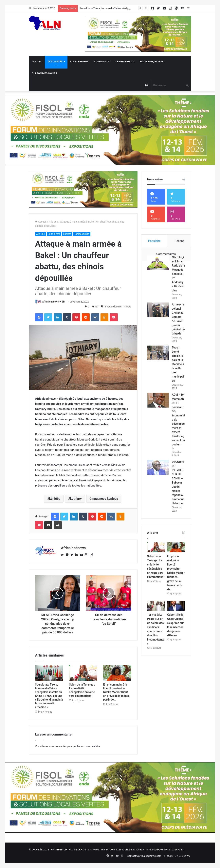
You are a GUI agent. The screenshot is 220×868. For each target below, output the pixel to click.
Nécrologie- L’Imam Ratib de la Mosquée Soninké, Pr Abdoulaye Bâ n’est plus (178, 274)
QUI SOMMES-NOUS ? (44, 73)
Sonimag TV (102, 62)
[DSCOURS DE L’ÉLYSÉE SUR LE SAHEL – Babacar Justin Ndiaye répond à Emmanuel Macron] (158, 467)
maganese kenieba (105, 499)
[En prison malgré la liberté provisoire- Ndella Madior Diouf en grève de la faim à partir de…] (117, 673)
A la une (53, 222)
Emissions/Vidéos (152, 62)
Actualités (55, 62)
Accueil (37, 62)
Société (67, 234)
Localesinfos (79, 62)
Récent (179, 241)
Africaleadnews (50, 302)
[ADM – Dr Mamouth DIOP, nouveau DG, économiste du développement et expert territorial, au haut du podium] (158, 400)
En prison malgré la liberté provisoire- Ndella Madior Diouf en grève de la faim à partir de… (116, 692)
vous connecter (58, 746)
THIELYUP (61, 850)
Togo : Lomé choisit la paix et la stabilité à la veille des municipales (178, 364)
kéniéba (55, 499)
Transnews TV (125, 62)
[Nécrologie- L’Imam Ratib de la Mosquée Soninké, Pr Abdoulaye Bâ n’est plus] (158, 263)
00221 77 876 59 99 (179, 856)
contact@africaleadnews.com (144, 856)
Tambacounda (82, 234)
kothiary (76, 499)
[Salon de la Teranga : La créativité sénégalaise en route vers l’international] (83, 673)
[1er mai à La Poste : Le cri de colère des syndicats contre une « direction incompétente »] (156, 606)
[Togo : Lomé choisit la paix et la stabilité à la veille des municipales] (158, 353)
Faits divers (54, 234)
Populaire (154, 241)
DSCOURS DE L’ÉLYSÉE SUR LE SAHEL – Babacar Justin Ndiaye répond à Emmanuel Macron (178, 483)
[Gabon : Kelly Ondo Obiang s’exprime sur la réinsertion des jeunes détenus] (176, 606)
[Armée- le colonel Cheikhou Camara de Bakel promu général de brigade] (158, 310)
